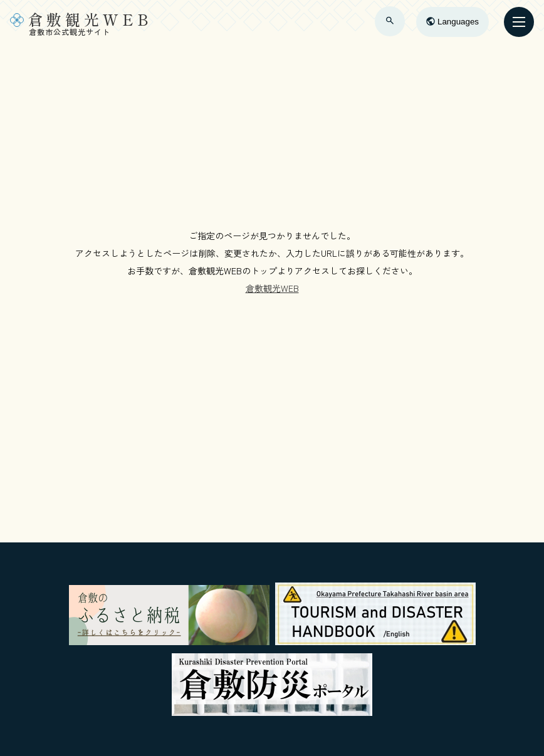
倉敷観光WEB (272, 288)
